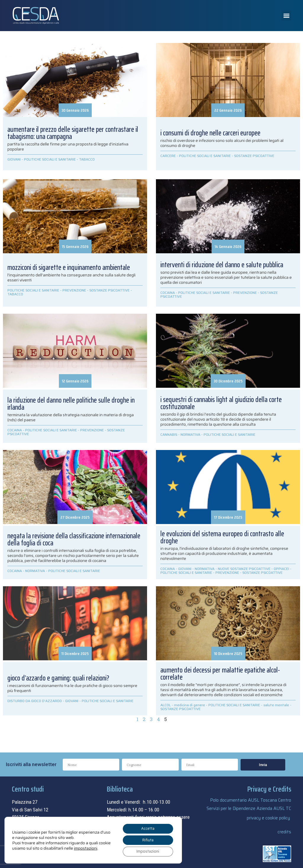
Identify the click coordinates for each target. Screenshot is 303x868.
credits (284, 832)
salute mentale (276, 705)
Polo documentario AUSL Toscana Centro (251, 800)
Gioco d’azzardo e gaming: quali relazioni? (58, 678)
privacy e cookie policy (268, 818)
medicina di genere (190, 705)
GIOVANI (14, 159)
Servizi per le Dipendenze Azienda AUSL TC (249, 808)
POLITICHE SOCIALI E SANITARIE (50, 159)
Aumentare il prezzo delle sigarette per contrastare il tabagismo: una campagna (73, 133)
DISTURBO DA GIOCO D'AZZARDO (35, 701)
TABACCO (87, 159)
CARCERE (168, 156)
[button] (286, 16)
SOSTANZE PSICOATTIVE (254, 156)
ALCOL (166, 705)
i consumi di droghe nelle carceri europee (210, 133)
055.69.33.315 (34, 825)
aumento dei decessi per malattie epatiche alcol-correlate (220, 674)
